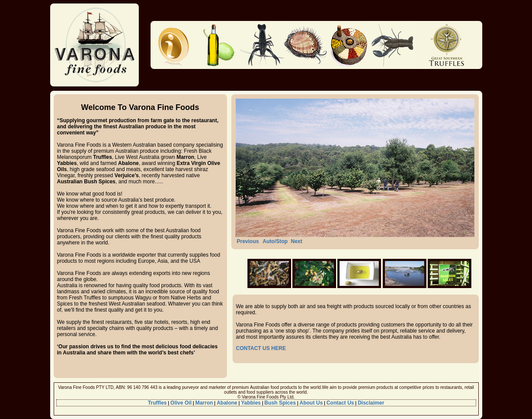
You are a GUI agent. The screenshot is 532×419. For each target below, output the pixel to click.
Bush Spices (280, 403)
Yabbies (251, 403)
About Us (311, 403)
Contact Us (340, 403)
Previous (248, 241)
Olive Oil (181, 403)
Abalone (227, 403)
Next (296, 241)
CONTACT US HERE (261, 348)
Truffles (157, 403)
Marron (204, 403)
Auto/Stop (275, 241)
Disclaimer (371, 403)
